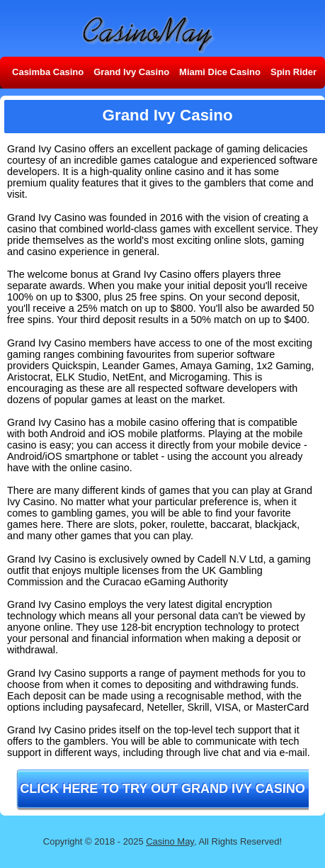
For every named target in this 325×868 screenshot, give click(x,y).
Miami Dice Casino (220, 72)
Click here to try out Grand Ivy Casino (162, 789)
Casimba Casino (48, 72)
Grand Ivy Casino (131, 72)
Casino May (170, 841)
